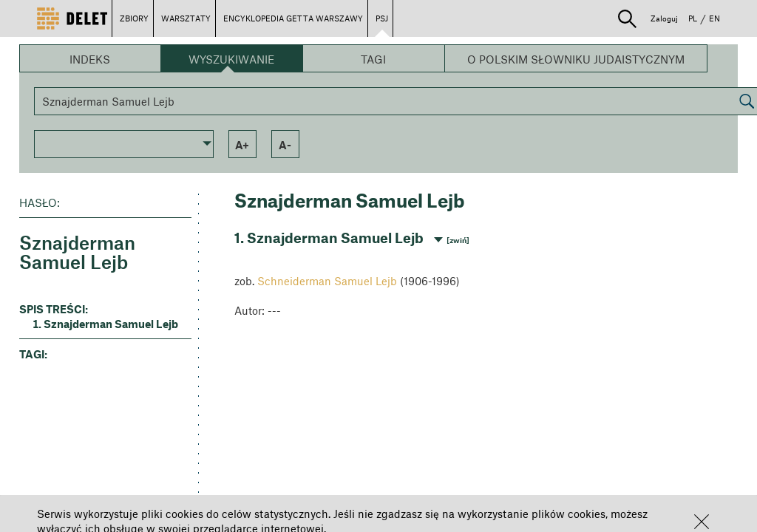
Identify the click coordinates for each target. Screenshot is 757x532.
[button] (702, 522)
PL (693, 18)
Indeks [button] (90, 59)
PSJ (382, 18)
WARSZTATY (186, 18)
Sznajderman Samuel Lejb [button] (111, 324)
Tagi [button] (373, 59)
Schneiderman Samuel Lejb (327, 281)
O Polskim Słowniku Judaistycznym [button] (576, 59)
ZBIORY (134, 18)
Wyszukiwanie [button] (231, 59)
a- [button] (285, 145)
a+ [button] (242, 145)
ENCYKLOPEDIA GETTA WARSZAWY (293, 18)
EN (714, 18)
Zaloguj (664, 18)
